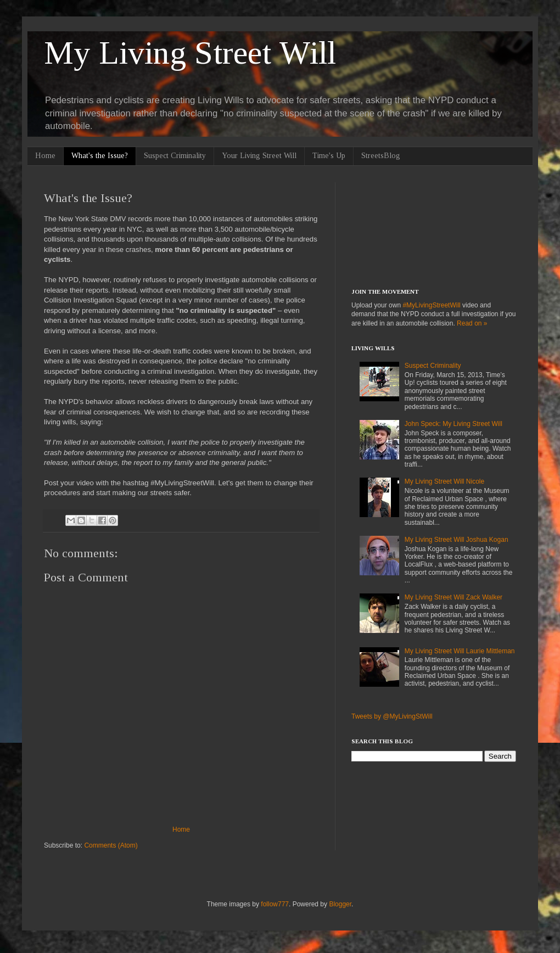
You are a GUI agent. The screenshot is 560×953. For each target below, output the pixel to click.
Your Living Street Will (259, 156)
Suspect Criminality (175, 156)
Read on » (472, 323)
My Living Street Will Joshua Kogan (457, 540)
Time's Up (329, 156)
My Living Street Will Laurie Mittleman (460, 651)
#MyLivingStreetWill (431, 305)
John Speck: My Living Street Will (453, 424)
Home (45, 156)
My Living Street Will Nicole (444, 481)
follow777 (275, 904)
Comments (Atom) (111, 845)
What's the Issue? (100, 156)
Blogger (340, 904)
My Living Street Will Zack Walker (453, 597)
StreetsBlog (381, 156)
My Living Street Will (190, 53)
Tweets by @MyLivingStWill (392, 716)
